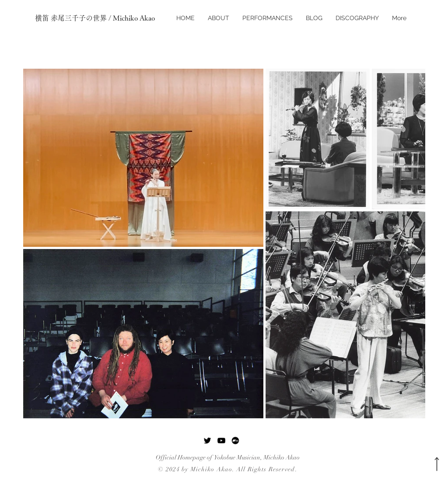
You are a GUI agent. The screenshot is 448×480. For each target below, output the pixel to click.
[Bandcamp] (235, 441)
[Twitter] (207, 441)
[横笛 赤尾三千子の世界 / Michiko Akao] (99, 18)
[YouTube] (221, 441)
